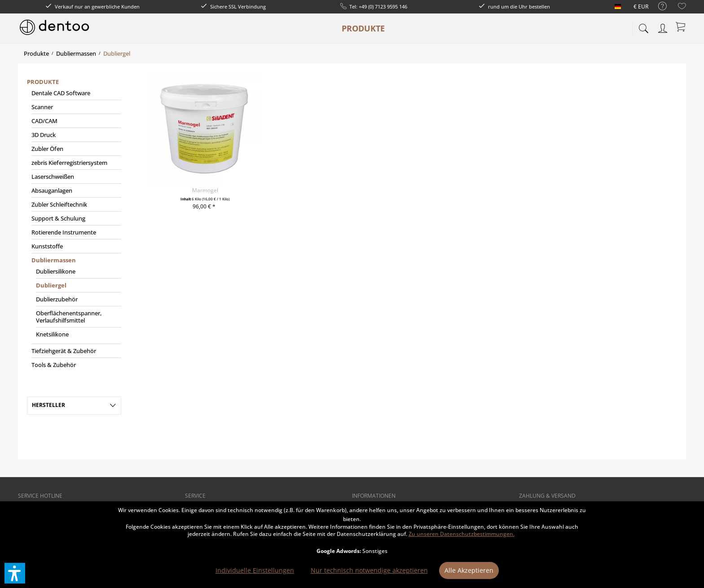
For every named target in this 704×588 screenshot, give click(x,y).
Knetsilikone (52, 334)
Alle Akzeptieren (469, 570)
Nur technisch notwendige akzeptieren (369, 570)
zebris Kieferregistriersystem (69, 163)
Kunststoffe (47, 246)
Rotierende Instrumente (64, 232)
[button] (15, 573)
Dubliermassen (54, 260)
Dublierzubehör (57, 299)
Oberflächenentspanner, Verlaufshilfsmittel (69, 317)
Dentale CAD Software (61, 93)
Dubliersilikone (56, 271)
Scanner (42, 107)
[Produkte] (363, 28)
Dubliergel (51, 285)
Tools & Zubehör (54, 365)
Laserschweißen (53, 177)
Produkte (43, 82)
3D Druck (44, 135)
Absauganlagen (52, 190)
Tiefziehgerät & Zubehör (64, 351)
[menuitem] (658, 7)
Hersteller (48, 405)
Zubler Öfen (47, 149)
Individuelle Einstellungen (255, 570)
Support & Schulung (58, 218)
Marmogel (205, 190)
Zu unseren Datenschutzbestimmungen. (462, 534)
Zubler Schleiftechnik (59, 204)
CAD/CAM (44, 121)
